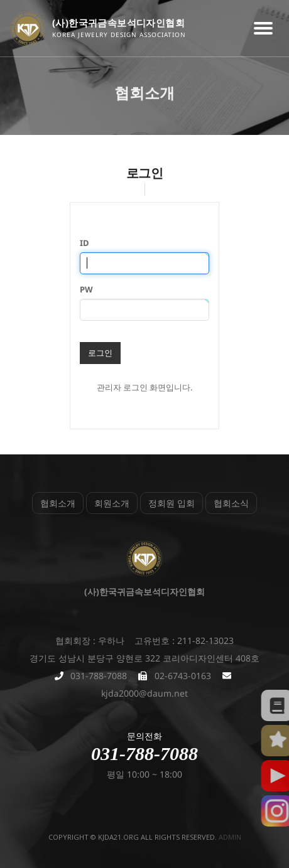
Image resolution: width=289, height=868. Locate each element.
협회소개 (58, 503)
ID (85, 243)
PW (86, 289)
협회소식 (231, 503)
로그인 (100, 353)
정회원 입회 (172, 503)
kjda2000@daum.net (144, 693)
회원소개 (112, 503)
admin (230, 837)
